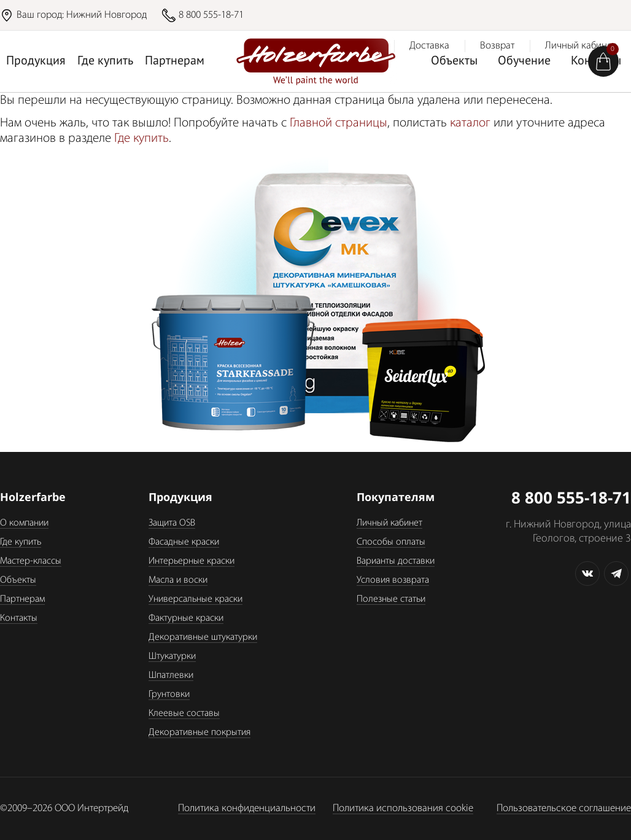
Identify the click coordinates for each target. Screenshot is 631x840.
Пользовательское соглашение (564, 808)
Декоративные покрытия (199, 733)
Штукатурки (172, 656)
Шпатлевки (171, 675)
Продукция (36, 61)
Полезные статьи (391, 599)
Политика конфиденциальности (247, 808)
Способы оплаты (391, 542)
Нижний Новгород (106, 15)
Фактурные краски (186, 618)
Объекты (454, 61)
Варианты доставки (396, 561)
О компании (24, 523)
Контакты (19, 618)
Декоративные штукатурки (203, 637)
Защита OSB (172, 523)
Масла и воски (178, 580)
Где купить (105, 61)
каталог (470, 123)
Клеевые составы (184, 714)
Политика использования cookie (403, 808)
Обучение (524, 61)
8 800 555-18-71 (211, 15)
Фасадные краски (184, 542)
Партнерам (175, 61)
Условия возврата (393, 580)
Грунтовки (169, 694)
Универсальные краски (195, 599)
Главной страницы (339, 123)
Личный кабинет (389, 523)
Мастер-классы (31, 561)
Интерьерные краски (192, 561)
